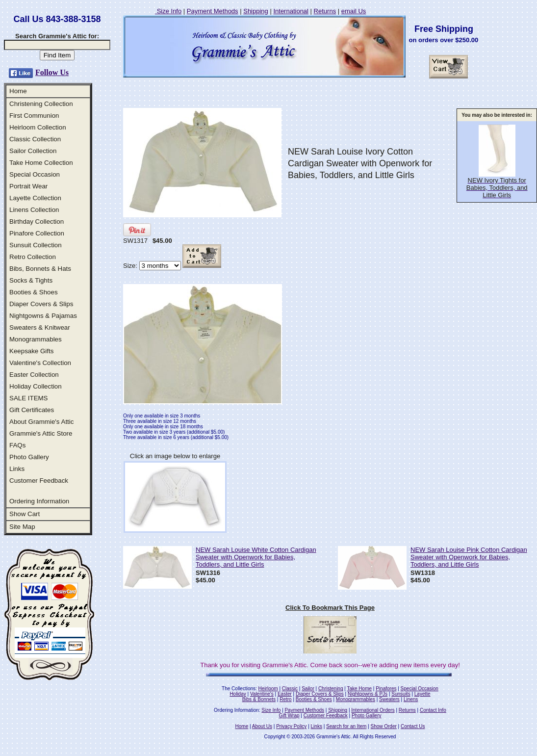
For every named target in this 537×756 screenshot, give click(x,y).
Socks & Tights (31, 280)
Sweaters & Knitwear (40, 327)
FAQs (17, 445)
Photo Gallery (29, 457)
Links (17, 469)
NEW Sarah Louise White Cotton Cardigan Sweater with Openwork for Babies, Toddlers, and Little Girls (256, 557)
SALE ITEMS (29, 398)
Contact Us (413, 726)
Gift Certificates (32, 410)
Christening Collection (41, 104)
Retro (285, 699)
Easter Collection (34, 375)
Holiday (238, 694)
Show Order (383, 726)
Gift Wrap (289, 716)
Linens (411, 699)
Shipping (256, 11)
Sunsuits (401, 694)
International (291, 11)
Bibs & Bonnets (259, 699)
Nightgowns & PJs (368, 694)
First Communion (34, 116)
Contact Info (433, 710)
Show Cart (25, 514)
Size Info (168, 11)
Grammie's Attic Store (41, 433)
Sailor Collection (33, 151)
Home (18, 91)
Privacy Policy (291, 726)
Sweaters (389, 699)
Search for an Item (346, 726)
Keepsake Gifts (31, 351)
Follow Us (52, 72)
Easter (285, 694)
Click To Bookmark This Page (330, 608)
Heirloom (268, 689)
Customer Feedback (39, 481)
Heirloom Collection (38, 127)
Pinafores (386, 689)
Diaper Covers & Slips (41, 304)
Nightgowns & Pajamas (43, 316)
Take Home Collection (41, 163)
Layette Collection (35, 198)
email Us (354, 11)
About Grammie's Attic (41, 422)
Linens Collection (34, 210)
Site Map (22, 527)
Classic (290, 689)
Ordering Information (39, 501)
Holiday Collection (36, 386)
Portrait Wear (28, 186)
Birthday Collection (37, 222)
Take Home (359, 689)
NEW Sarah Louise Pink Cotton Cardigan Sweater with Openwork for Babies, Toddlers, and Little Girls (469, 557)
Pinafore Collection (37, 233)
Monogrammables (36, 339)
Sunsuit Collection (36, 245)
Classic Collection (35, 139)
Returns (325, 11)
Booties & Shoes (34, 292)
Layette (422, 694)
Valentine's (262, 694)
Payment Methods (213, 11)
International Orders (373, 710)
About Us (262, 726)
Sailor (308, 689)
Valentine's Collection (40, 363)
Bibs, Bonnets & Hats (40, 269)
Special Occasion (35, 174)
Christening (331, 689)
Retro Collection (33, 257)
